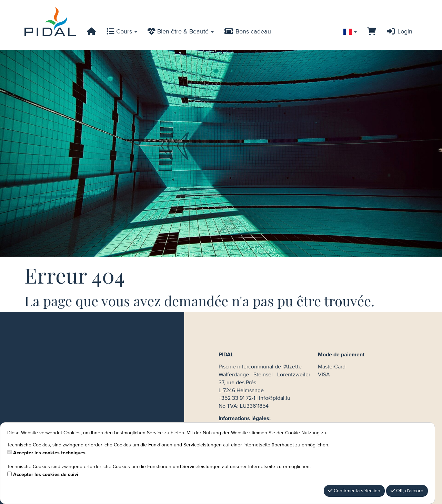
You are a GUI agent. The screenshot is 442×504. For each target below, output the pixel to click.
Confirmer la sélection (354, 491)
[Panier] (371, 32)
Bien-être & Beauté (181, 32)
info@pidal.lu (275, 398)
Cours (122, 32)
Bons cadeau (248, 32)
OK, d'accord (407, 491)
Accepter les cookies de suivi (46, 475)
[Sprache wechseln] (350, 32)
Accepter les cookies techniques (49, 453)
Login (399, 32)
